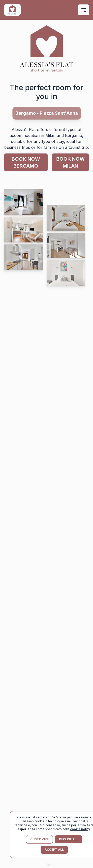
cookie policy (80, 829)
